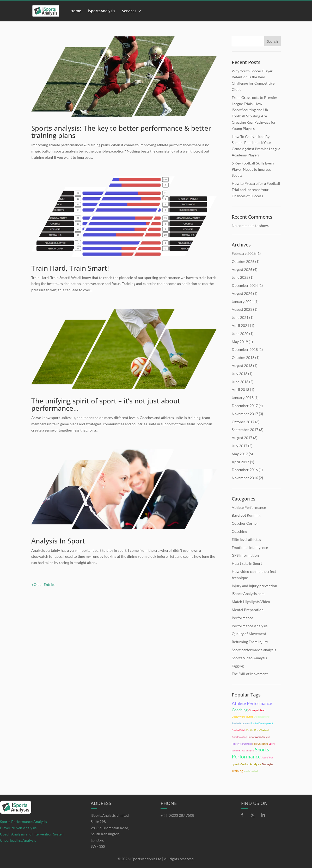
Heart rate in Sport (247, 563)
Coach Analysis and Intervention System (32, 834)
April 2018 (240, 389)
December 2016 (245, 470)
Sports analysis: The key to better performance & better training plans (121, 132)
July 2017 (240, 446)
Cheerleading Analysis (18, 840)
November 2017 (245, 414)
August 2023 (242, 309)
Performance (242, 618)
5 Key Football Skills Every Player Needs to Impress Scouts (253, 169)
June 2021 (240, 317)
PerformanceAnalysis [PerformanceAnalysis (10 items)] (259, 737)
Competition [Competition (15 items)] (257, 710)
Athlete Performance (249, 507)
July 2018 (240, 374)
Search (272, 41)
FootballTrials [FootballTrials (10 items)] (239, 730)
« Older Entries (43, 584)
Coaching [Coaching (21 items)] (240, 710)
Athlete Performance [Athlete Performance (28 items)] (252, 703)
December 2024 (245, 285)
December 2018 (245, 349)
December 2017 (245, 406)
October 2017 (243, 422)
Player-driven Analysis (18, 828)
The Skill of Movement (250, 674)
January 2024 (243, 302)
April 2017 (240, 462)
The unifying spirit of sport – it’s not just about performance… (106, 405)
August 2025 (242, 270)
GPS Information (245, 555)
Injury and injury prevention (254, 586)
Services (129, 11)
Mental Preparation (248, 610)
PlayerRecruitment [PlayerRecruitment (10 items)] (242, 744)
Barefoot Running (246, 515)
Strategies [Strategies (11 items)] (267, 764)
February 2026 (244, 253)
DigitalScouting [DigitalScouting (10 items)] (262, 717)
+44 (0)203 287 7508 (177, 815)
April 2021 (240, 325)
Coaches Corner (245, 523)
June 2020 (240, 334)
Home (76, 11)
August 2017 (242, 438)
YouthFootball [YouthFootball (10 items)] (251, 771)
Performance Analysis (250, 626)
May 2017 (240, 454)
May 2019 (240, 342)
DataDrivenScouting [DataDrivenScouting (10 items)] (242, 717)
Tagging (238, 666)
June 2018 (240, 382)
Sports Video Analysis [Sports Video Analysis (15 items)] (246, 764)
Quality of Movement (249, 634)
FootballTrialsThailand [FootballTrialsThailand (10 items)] (258, 730)
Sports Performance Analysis (23, 822)
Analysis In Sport (58, 541)
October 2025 (243, 261)
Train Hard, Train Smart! (70, 268)
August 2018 (242, 366)
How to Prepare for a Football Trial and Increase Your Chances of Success (256, 190)
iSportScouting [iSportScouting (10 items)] (239, 737)
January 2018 (243, 398)
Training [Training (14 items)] (237, 771)
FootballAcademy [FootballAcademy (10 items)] (241, 723)
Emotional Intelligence (250, 547)
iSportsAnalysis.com (248, 594)
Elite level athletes (246, 539)
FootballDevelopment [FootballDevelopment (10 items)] (262, 723)
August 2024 (242, 293)
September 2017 (245, 430)
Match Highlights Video (251, 602)
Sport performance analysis (254, 650)
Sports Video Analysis (249, 658)
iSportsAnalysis (102, 11)
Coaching (239, 531)
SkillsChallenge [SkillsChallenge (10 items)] (260, 744)
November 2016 (245, 478)
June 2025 (240, 277)
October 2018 (243, 357)
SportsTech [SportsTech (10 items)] (267, 758)
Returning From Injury (250, 642)
